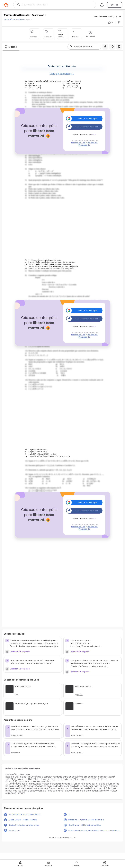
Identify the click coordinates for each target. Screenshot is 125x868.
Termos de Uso (78, 143)
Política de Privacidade (88, 144)
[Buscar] (51, 5)
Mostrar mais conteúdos (62, 837)
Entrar (115, 5)
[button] (84, 119)
